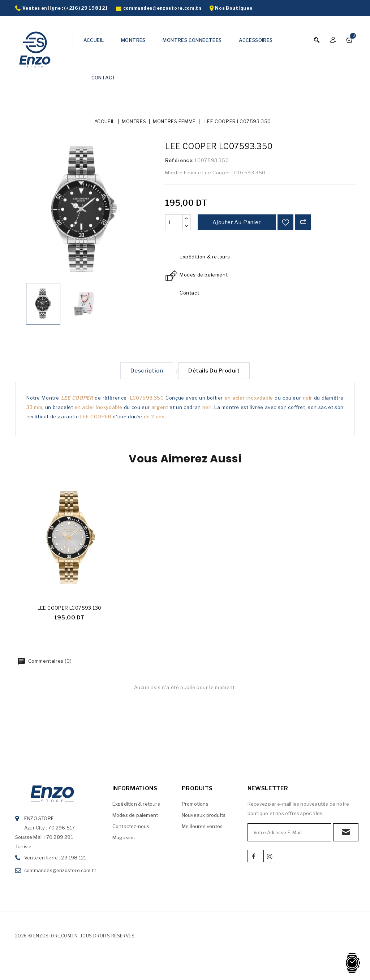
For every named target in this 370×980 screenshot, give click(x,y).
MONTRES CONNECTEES (192, 40)
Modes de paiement (135, 816)
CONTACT (104, 78)
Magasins (124, 839)
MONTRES (133, 40)
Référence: (179, 160)
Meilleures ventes (202, 828)
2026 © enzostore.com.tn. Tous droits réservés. (75, 937)
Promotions (195, 805)
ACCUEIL (94, 40)
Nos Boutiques (234, 8)
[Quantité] (174, 222)
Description (145, 371)
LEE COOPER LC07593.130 (70, 609)
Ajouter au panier (237, 222)
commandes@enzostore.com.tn (162, 8)
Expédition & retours (136, 805)
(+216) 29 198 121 (86, 8)
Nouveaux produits (204, 816)
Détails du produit (215, 371)
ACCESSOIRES (256, 40)
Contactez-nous (131, 828)
